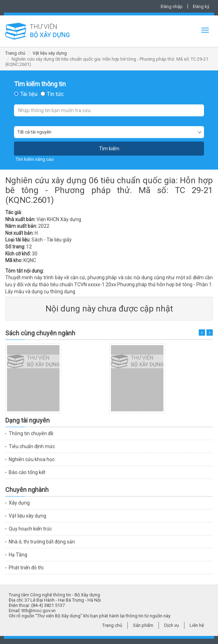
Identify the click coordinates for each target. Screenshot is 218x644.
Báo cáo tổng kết (27, 472)
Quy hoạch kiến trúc (30, 529)
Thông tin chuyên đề (31, 433)
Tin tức (55, 94)
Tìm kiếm (109, 149)
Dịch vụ (171, 625)
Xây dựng (19, 503)
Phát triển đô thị (26, 568)
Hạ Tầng (18, 555)
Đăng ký (201, 6)
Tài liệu (29, 94)
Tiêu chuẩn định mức (32, 446)
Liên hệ (197, 625)
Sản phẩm (143, 625)
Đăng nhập (172, 6)
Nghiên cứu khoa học (32, 459)
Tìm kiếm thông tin (40, 84)
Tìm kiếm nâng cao (35, 159)
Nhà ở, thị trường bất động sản (42, 542)
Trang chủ (15, 53)
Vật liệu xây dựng (50, 53)
